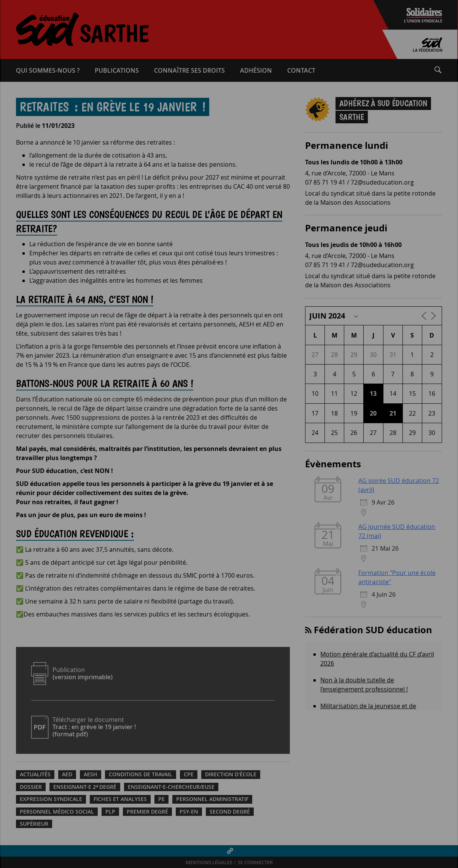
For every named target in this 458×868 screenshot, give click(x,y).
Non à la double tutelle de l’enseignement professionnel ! (364, 685)
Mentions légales (209, 862)
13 (373, 393)
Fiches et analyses (120, 799)
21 (393, 413)
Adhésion (256, 70)
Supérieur (34, 824)
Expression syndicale (51, 799)
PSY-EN (189, 812)
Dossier (31, 787)
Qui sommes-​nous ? (48, 70)
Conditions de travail (141, 774)
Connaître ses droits (189, 70)
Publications (117, 70)
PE (161, 799)
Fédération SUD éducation (373, 630)
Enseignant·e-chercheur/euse (171, 787)
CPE (189, 774)
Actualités (35, 774)
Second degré (230, 812)
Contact (301, 70)
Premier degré (147, 812)
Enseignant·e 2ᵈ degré (85, 787)
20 (373, 413)
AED (67, 774)
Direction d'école (231, 774)
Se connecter (255, 862)
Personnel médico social (57, 812)
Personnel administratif (212, 799)
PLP (110, 812)
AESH (91, 774)
